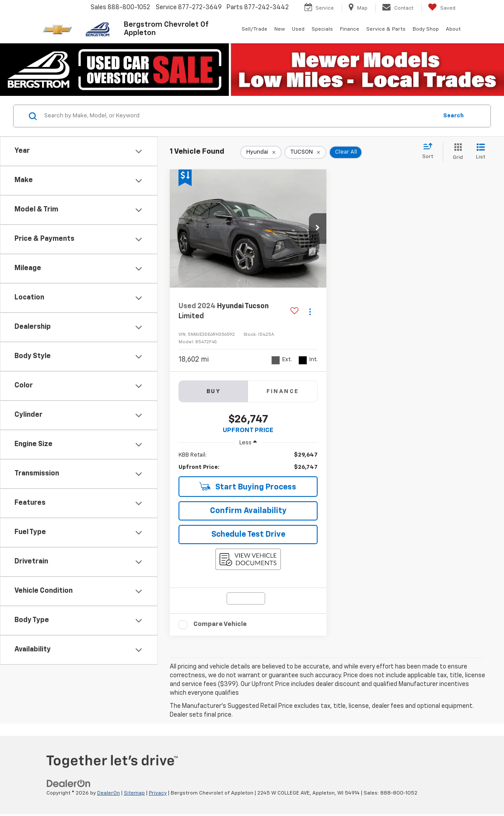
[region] (248, 461)
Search (453, 116)
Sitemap (134, 793)
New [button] (280, 29)
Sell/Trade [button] (254, 29)
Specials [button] (322, 29)
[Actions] (310, 311)
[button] (318, 229)
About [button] (453, 29)
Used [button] (298, 29)
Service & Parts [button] (386, 29)
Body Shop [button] (426, 29)
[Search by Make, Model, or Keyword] (240, 116)
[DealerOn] (69, 784)
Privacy (158, 793)
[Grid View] (456, 152)
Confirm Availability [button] (248, 511)
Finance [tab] (283, 392)
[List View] (481, 152)
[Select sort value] (430, 151)
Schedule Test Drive (248, 535)
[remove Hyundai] (261, 152)
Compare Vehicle (220, 624)
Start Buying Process (248, 487)
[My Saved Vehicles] (442, 8)
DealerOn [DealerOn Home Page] (108, 793)
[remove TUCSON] (305, 152)
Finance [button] (350, 29)
